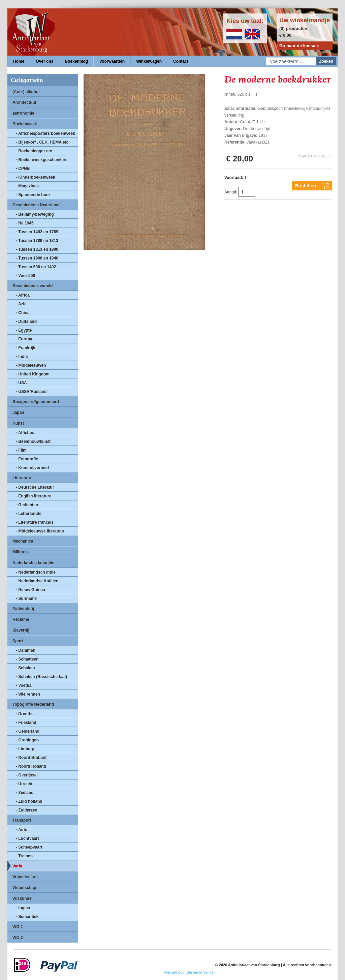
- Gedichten (27, 505)
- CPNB (23, 169)
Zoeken (326, 61)
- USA (21, 383)
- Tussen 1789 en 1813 (37, 241)
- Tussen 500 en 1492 (36, 267)
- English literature (34, 496)
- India (22, 357)
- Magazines (27, 186)
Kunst (18, 423)
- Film (21, 450)
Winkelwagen (149, 61)
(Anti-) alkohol (26, 92)
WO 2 (18, 938)
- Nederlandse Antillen (37, 581)
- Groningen (27, 740)
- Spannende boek (33, 195)
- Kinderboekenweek (36, 177)
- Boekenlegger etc (34, 151)
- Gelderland (28, 731)
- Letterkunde (29, 514)
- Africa (23, 295)
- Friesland (26, 723)
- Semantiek (27, 917)
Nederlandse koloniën (34, 563)
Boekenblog (76, 61)
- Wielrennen (28, 694)
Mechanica (23, 541)
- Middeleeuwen (31, 365)
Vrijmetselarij (25, 877)
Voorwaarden (112, 61)
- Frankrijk (26, 348)
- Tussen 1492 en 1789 (37, 232)
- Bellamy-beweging (35, 214)
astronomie (23, 113)
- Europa (24, 339)
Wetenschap (24, 888)
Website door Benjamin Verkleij (189, 972)
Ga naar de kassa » (299, 46)
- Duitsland (26, 321)
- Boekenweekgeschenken (41, 160)
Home (19, 61)
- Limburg (25, 749)
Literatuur (22, 478)
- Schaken (25, 668)
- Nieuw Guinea (30, 590)
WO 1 (18, 927)
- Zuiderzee (26, 810)
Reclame (21, 619)
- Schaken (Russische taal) (41, 677)
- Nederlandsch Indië (36, 572)
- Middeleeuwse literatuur (40, 531)
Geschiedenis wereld (33, 286)
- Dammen (26, 650)
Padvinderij (23, 609)
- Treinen (24, 856)
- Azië (21, 304)
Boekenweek (25, 124)
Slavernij (21, 630)
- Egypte (24, 330)
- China (23, 313)
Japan (18, 412)
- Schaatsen (27, 659)
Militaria (20, 552)
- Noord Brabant (31, 758)
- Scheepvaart (29, 847)
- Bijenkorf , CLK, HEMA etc (42, 142)
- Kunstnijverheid (32, 468)
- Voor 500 (25, 276)
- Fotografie (27, 459)
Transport (22, 820)
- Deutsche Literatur (35, 487)
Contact (181, 61)
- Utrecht (24, 784)
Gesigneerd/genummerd (36, 402)
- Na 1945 (25, 223)
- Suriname (26, 599)
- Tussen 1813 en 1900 (37, 249)
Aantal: (231, 192)
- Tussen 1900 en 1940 (37, 258)
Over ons (44, 61)
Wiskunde (22, 898)
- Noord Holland (31, 766)
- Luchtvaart (27, 838)
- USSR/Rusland (31, 392)
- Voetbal (24, 685)
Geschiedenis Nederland (36, 205)
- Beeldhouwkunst (33, 441)
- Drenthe (25, 714)
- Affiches (25, 433)
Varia (17, 866)
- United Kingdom (33, 374)
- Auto (22, 830)
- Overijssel (27, 775)
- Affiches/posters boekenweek (45, 133)
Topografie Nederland (33, 704)
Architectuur (24, 102)
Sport (18, 641)
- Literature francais (35, 522)
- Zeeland (25, 793)
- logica (23, 908)
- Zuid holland (29, 801)
